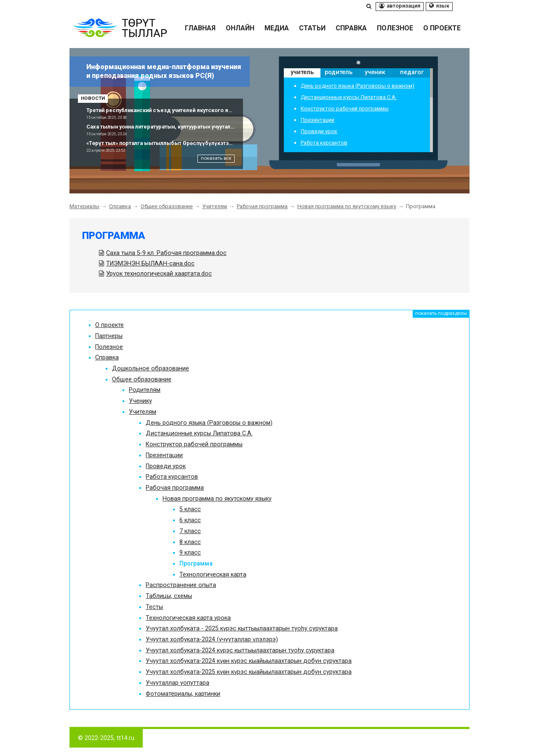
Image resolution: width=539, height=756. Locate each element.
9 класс (190, 553)
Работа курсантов (324, 143)
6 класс (190, 520)
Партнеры (109, 336)
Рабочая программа (262, 206)
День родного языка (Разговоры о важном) (358, 86)
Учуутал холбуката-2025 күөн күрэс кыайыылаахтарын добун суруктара (249, 672)
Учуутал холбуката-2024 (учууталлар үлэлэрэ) (212, 639)
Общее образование (167, 206)
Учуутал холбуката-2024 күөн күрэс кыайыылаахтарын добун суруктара (249, 661)
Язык (439, 6)
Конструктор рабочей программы (345, 109)
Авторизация (400, 6)
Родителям (145, 390)
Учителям (215, 206)
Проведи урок (319, 132)
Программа (114, 236)
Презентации (318, 120)
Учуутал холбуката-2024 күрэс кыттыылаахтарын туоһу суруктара (240, 650)
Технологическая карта (213, 575)
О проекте (109, 325)
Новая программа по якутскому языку (347, 206)
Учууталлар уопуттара (177, 683)
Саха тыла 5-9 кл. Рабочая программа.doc (166, 253)
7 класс (190, 531)
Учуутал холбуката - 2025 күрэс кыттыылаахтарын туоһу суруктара (242, 629)
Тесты (154, 607)
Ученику (140, 401)
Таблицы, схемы (169, 596)
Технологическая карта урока (188, 618)
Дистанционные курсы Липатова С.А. (349, 98)
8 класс (190, 542)
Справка (120, 206)
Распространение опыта (181, 585)
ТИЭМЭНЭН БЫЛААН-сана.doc (150, 264)
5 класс (190, 509)
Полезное (109, 347)
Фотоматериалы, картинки (183, 694)
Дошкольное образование (151, 369)
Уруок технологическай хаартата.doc (159, 274)
